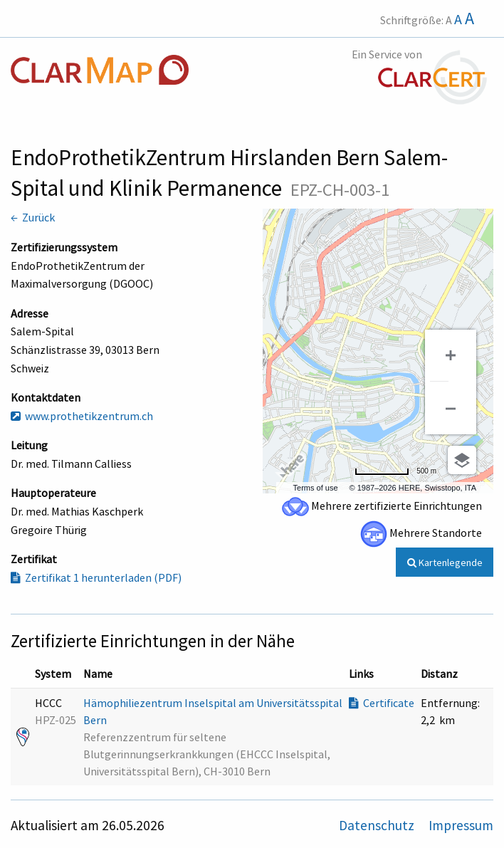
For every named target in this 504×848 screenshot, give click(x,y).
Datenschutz (378, 825)
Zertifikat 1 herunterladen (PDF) (96, 577)
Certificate (382, 703)
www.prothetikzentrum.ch (82, 416)
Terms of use (316, 488)
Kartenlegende (445, 562)
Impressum (461, 825)
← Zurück (33, 217)
